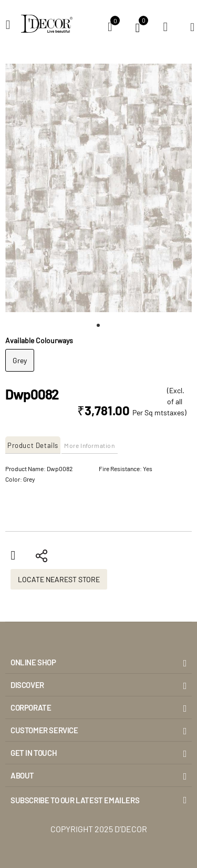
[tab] (33, 445)
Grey (20, 360)
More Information (90, 445)
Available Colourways (39, 340)
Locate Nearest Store (59, 579)
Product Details (33, 445)
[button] (99, 325)
